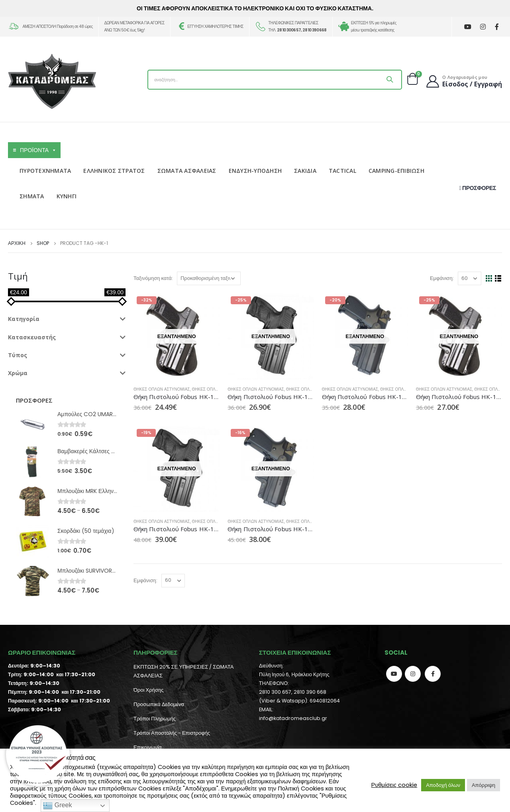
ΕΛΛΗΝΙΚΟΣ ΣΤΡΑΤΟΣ (114, 171)
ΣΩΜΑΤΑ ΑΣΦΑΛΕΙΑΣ (187, 171)
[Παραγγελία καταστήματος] (209, 278)
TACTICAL (342, 171)
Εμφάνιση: (442, 278)
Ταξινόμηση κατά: (153, 278)
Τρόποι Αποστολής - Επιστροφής (172, 733)
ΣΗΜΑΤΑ (32, 196)
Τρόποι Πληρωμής (155, 719)
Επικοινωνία (148, 747)
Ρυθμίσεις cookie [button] (394, 785)
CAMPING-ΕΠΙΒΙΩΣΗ (396, 171)
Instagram (413, 674)
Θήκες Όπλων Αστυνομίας (162, 389)
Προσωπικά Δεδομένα (159, 704)
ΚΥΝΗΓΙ (67, 196)
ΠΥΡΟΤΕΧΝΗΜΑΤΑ (45, 171)
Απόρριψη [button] (484, 785)
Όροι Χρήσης (148, 690)
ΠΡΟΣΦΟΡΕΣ (478, 188)
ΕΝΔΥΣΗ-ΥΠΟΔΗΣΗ (255, 171)
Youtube (394, 674)
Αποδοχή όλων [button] (443, 785)
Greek (57, 806)
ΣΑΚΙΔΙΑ (305, 171)
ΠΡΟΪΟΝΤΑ (38, 150)
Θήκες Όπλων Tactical (217, 389)
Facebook (433, 674)
